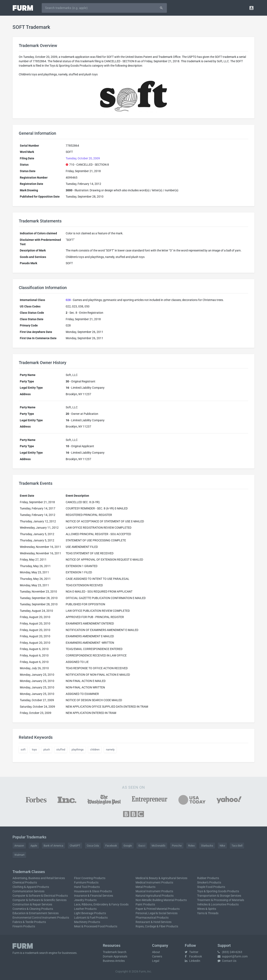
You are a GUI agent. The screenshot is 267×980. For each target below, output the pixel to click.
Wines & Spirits (207, 909)
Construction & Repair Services (32, 904)
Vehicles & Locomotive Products (218, 904)
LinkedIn (193, 961)
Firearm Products (24, 926)
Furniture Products (86, 882)
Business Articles (114, 961)
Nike (222, 846)
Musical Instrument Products (154, 891)
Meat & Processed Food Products (96, 926)
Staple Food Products (211, 887)
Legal (156, 961)
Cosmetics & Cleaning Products (33, 909)
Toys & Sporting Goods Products (218, 891)
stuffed (61, 750)
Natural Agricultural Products (155, 896)
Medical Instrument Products (154, 882)
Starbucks (207, 846)
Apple (34, 846)
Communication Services (28, 891)
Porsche (177, 846)
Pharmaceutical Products (152, 918)
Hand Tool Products (87, 887)
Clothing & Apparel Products (31, 887)
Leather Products (85, 909)
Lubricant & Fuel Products (91, 918)
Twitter (192, 952)
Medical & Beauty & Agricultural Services (161, 878)
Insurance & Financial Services (94, 896)
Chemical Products (25, 882)
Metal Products (145, 887)
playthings (78, 750)
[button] (251, 8)
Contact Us (227, 961)
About (156, 952)
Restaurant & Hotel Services (154, 922)
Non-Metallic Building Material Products (161, 900)
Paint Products (145, 904)
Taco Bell (237, 846)
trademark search (37, 953)
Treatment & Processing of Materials (221, 900)
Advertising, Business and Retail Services (39, 878)
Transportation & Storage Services (219, 896)
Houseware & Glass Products (93, 891)
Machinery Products (87, 922)
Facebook (111, 846)
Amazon (19, 846)
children (95, 750)
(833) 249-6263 (230, 952)
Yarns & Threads (208, 913)
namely (110, 750)
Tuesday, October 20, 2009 (83, 158)
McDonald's (159, 846)
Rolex (191, 846)
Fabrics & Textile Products (29, 922)
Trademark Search (115, 952)
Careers (157, 956)
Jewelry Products (85, 900)
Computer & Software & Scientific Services (40, 900)
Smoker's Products (209, 882)
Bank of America (53, 846)
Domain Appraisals (115, 956)
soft (23, 750)
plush (47, 750)
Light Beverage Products (90, 913)
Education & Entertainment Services (36, 913)
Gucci (142, 846)
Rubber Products (208, 878)
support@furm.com (233, 956)
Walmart (19, 855)
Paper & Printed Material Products (158, 909)
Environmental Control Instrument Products (41, 918)
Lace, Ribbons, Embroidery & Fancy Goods (101, 904)
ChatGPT (75, 846)
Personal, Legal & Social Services (157, 913)
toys (34, 750)
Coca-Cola (93, 846)
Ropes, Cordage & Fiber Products (157, 926)
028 (68, 300)
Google (128, 846)
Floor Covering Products (90, 878)
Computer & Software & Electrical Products (40, 896)
